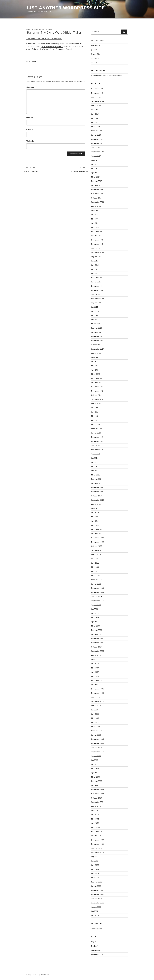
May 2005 (95, 769)
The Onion (95, 58)
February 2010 (97, 529)
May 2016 (95, 219)
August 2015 (96, 257)
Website (30, 141)
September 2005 (98, 752)
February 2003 (97, 882)
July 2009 (95, 559)
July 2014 (94, 307)
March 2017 (96, 177)
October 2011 (96, 445)
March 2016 (96, 227)
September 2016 (97, 202)
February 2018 (96, 131)
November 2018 (97, 93)
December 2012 (97, 387)
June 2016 (95, 215)
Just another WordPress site (66, 8)
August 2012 (96, 403)
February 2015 (96, 278)
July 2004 (95, 810)
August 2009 (96, 555)
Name (30, 118)
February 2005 (97, 781)
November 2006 (97, 693)
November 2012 (97, 391)
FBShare (33, 61)
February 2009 (97, 580)
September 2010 (98, 500)
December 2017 (97, 139)
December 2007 (97, 638)
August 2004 (96, 806)
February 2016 (96, 231)
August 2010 (96, 504)
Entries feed (96, 946)
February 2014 (96, 328)
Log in (93, 942)
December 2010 (97, 487)
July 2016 (94, 210)
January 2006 (96, 735)
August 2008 (96, 605)
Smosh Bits (96, 54)
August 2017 (96, 156)
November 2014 (97, 290)
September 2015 (97, 252)
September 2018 (97, 101)
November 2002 (97, 894)
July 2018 (94, 110)
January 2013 (96, 382)
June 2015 (95, 265)
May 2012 (95, 416)
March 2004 (96, 827)
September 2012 (97, 399)
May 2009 (95, 567)
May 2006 (95, 718)
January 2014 (96, 332)
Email (30, 129)
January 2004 (96, 836)
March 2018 (96, 127)
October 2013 (96, 345)
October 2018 (96, 97)
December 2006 (97, 689)
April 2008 (95, 622)
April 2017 (95, 173)
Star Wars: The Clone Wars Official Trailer (44, 38)
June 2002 (95, 915)
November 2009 (97, 542)
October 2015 (96, 248)
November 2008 (97, 592)
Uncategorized (97, 929)
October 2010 (96, 496)
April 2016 (95, 223)
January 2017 (96, 185)
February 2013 (96, 378)
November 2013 (97, 341)
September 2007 (98, 651)
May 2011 (95, 466)
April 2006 (95, 722)
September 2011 (97, 450)
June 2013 (95, 362)
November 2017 (97, 143)
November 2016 (97, 194)
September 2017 (97, 152)
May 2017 (95, 168)
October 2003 (97, 848)
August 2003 (96, 857)
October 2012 (96, 395)
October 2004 (97, 798)
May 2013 (95, 366)
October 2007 (97, 647)
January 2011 (96, 483)
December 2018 (97, 89)
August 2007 (96, 655)
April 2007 (95, 672)
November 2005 (97, 743)
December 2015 (97, 240)
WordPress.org (97, 954)
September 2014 (97, 299)
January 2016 (96, 236)
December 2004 (97, 790)
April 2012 (95, 420)
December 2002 (97, 890)
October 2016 (96, 198)
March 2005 (96, 777)
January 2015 (96, 282)
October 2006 (97, 697)
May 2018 (95, 118)
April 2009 (95, 571)
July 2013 (94, 357)
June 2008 (95, 613)
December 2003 (97, 840)
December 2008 (97, 588)
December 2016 (97, 189)
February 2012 (96, 429)
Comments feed (97, 950)
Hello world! (95, 46)
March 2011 (95, 475)
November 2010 (97, 492)
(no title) (94, 50)
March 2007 (96, 676)
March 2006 (96, 727)
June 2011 (95, 462)
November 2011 (97, 441)
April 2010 (95, 521)
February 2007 (97, 680)
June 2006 (95, 714)
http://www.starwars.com (52, 47)
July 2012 (94, 408)
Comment (31, 87)
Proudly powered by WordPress (37, 975)
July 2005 (95, 760)
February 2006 (97, 731)
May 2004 (95, 819)
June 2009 (95, 563)
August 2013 (96, 353)
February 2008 (97, 630)
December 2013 (97, 336)
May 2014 (95, 315)
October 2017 (96, 148)
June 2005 (95, 764)
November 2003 (97, 844)
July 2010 (95, 508)
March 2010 (96, 525)
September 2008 (98, 601)
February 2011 (96, 479)
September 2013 (97, 349)
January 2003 (96, 886)
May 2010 (95, 517)
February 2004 (97, 831)
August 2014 (96, 303)
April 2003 (95, 873)
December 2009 (97, 538)
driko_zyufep (48, 29)
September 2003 (98, 852)
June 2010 (95, 513)
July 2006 (95, 710)
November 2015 (97, 244)
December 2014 (97, 286)
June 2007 (95, 664)
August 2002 (96, 907)
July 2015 (94, 261)
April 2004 (95, 823)
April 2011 (95, 471)
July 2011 (94, 458)
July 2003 (95, 861)
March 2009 (96, 576)
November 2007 (97, 643)
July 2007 (95, 659)
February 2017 (96, 181)
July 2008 (95, 609)
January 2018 (96, 135)
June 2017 (95, 164)
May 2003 (95, 869)
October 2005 (97, 748)
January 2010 (96, 534)
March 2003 (96, 878)
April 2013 (95, 370)
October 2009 (97, 546)
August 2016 (96, 206)
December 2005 (97, 739)
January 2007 (96, 685)
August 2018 (96, 106)
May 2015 (95, 269)
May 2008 (95, 617)
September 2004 (98, 802)
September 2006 (98, 701)
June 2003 (95, 865)
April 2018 (95, 122)
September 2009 (98, 550)
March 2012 (96, 424)
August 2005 (96, 756)
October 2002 (97, 899)
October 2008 (97, 596)
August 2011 (96, 454)
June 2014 (95, 311)
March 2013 (96, 374)
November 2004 (97, 794)
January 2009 (96, 584)
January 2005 (96, 785)
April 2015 (95, 273)
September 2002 (98, 903)
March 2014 (96, 324)
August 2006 (96, 706)
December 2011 (97, 437)
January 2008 (96, 634)
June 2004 (95, 815)
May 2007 (95, 668)
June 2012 (95, 412)
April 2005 (95, 773)
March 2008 (96, 626)
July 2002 (95, 911)
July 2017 (94, 160)
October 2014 (96, 294)
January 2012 (96, 433)
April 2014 (95, 320)
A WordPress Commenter (101, 76)
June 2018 (95, 114)
